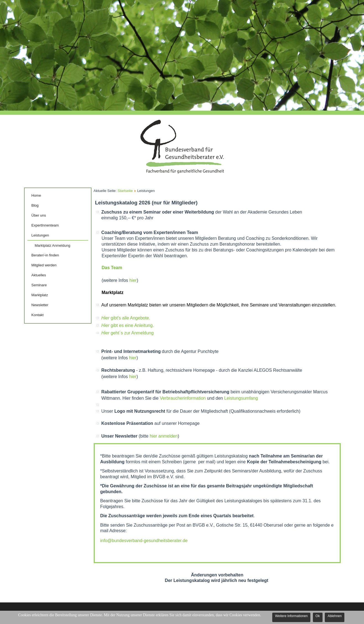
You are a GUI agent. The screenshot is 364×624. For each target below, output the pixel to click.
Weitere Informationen (291, 616)
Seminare (39, 285)
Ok (318, 616)
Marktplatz (40, 295)
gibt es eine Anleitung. (128, 325)
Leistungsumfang (241, 398)
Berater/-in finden (45, 255)
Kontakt (38, 315)
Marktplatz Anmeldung (53, 245)
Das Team (112, 268)
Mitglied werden (44, 265)
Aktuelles (39, 275)
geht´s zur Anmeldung (128, 333)
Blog (35, 205)
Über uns (39, 215)
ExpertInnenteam (45, 225)
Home (36, 195)
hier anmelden (164, 436)
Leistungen (40, 235)
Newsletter (40, 305)
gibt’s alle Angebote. (126, 318)
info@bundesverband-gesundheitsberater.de (144, 541)
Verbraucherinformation (183, 398)
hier (133, 280)
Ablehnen (335, 616)
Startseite (125, 191)
